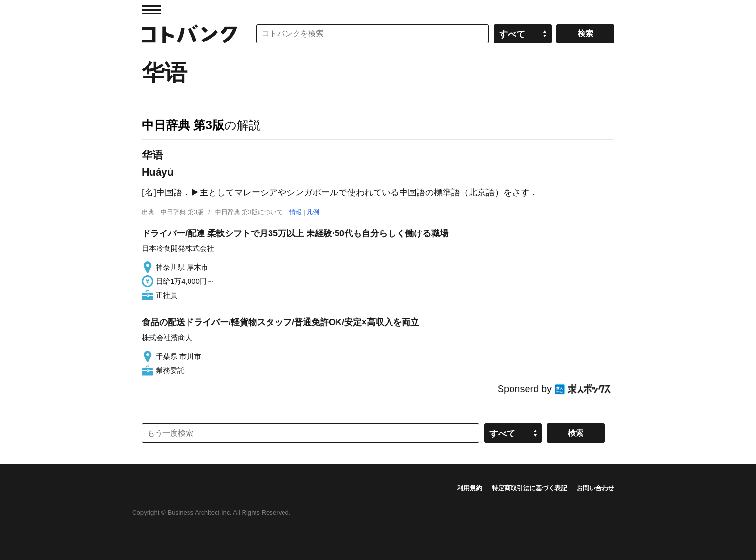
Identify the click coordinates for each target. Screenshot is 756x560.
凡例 (313, 212)
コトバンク (189, 34)
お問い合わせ (595, 488)
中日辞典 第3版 (183, 125)
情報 (296, 212)
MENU (151, 10)
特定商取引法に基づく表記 (529, 488)
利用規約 (470, 488)
